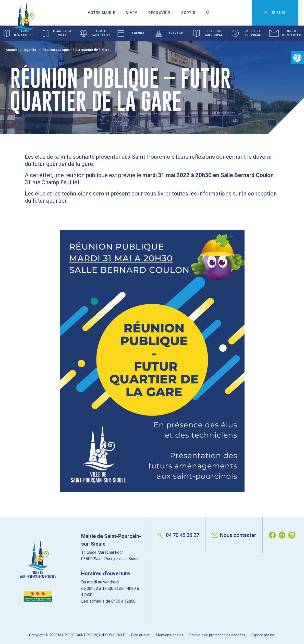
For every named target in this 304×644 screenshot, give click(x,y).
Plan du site (141, 635)
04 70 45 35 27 (179, 535)
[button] (297, 58)
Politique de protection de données (217, 635)
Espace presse (263, 635)
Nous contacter (234, 535)
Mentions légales (170, 635)
